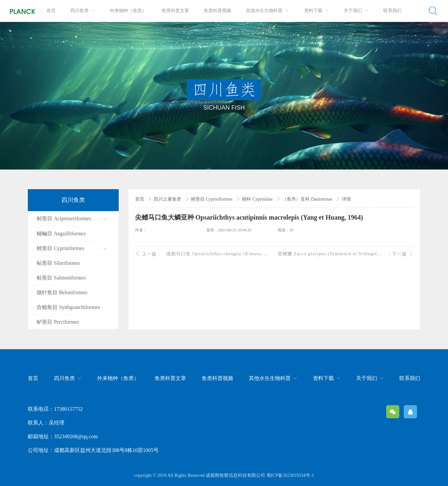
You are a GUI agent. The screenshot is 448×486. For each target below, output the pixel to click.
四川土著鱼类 (168, 199)
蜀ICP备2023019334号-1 (290, 475)
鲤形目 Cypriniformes (212, 199)
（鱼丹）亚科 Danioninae (308, 199)
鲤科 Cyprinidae (258, 199)
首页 (140, 199)
